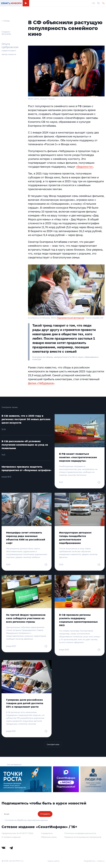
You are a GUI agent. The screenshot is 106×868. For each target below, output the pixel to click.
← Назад (6, 21)
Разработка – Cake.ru (94, 861)
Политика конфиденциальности (80, 833)
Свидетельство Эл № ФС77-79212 (17, 833)
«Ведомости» (85, 167)
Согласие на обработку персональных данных (26, 820)
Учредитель (47, 833)
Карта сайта (54, 861)
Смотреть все (53, 744)
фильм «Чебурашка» (41, 383)
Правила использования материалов (83, 837)
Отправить (45, 814)
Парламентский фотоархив (70, 318)
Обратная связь (49, 837)
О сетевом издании (11, 837)
